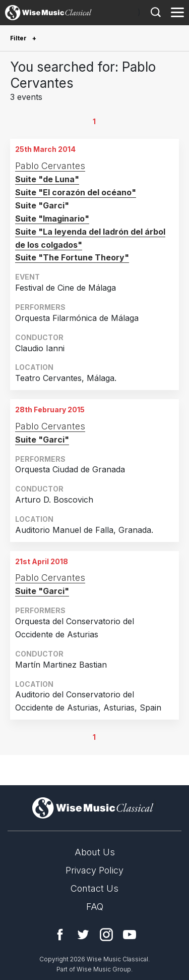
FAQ (95, 907)
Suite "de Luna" (47, 179)
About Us (95, 852)
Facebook (60, 935)
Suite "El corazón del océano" (76, 192)
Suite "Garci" (42, 440)
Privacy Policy (94, 870)
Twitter (83, 935)
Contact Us (94, 888)
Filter (19, 38)
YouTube (130, 935)
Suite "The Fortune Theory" (72, 257)
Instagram (106, 935)
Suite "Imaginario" (52, 219)
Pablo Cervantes (50, 166)
